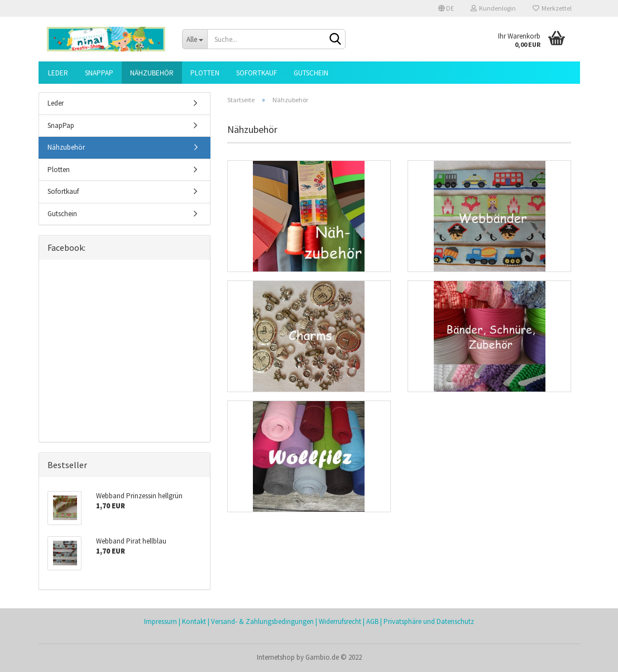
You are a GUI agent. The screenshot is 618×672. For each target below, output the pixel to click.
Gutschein (311, 73)
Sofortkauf (257, 73)
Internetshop (276, 657)
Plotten (205, 73)
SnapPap (99, 73)
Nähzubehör (152, 73)
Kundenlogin (493, 8)
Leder (58, 73)
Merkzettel (552, 8)
